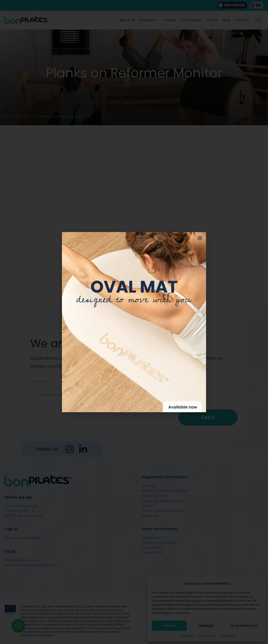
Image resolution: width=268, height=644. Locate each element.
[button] (200, 238)
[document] (134, 322)
